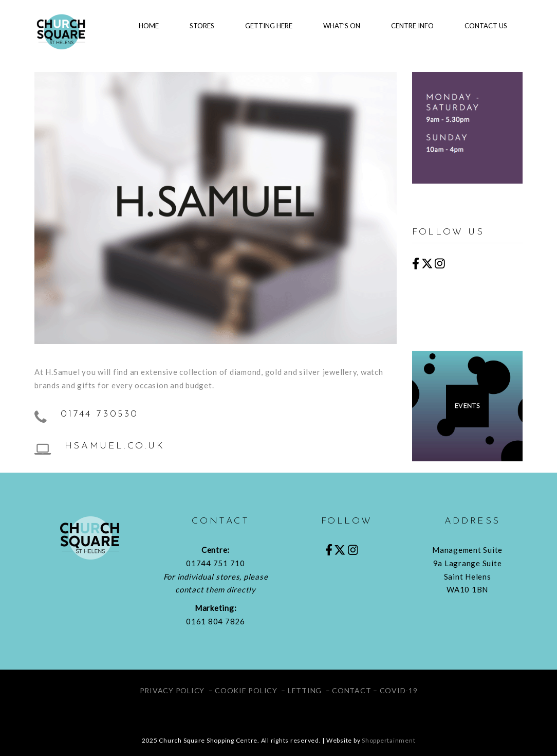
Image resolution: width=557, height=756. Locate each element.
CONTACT (351, 690)
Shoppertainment (388, 740)
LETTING (305, 690)
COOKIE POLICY (246, 690)
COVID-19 (399, 690)
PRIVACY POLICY (172, 690)
